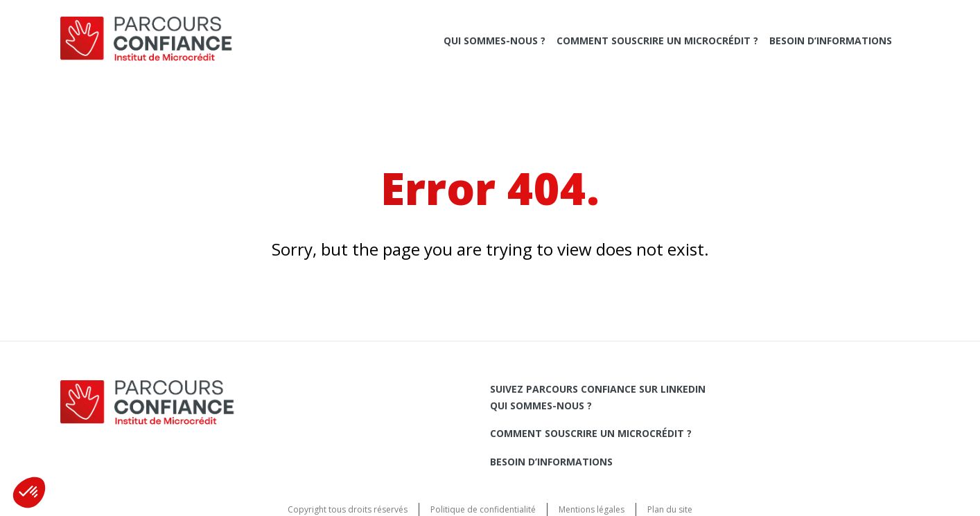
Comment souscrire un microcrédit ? (657, 41)
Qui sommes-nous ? (495, 41)
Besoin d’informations (831, 41)
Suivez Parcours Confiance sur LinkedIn (598, 389)
